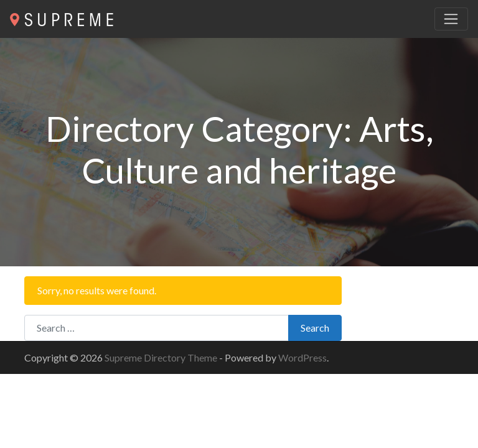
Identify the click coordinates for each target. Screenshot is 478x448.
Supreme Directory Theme (162, 357)
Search (315, 328)
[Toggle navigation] (451, 19)
